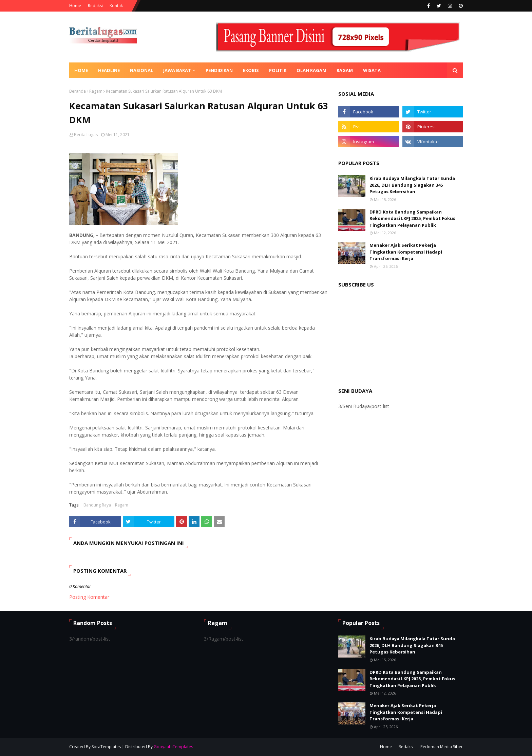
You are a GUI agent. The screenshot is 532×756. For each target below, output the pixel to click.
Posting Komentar (89, 597)
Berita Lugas (86, 135)
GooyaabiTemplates (173, 747)
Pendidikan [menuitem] (219, 70)
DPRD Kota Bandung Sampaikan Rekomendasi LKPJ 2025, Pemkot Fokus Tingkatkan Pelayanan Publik (412, 218)
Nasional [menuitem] (141, 70)
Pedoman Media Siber (442, 747)
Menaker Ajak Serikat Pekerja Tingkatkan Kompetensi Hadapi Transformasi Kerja (406, 252)
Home (75, 6)
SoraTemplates (106, 747)
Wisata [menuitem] (372, 70)
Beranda (78, 91)
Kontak (116, 6)
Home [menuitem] (81, 70)
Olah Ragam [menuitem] (311, 70)
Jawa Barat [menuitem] (177, 70)
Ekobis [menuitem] (251, 70)
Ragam (96, 91)
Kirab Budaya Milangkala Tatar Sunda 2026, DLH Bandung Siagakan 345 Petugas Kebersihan (412, 185)
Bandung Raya (97, 505)
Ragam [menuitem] (345, 70)
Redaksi (95, 6)
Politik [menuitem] (278, 70)
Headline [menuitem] (109, 70)
